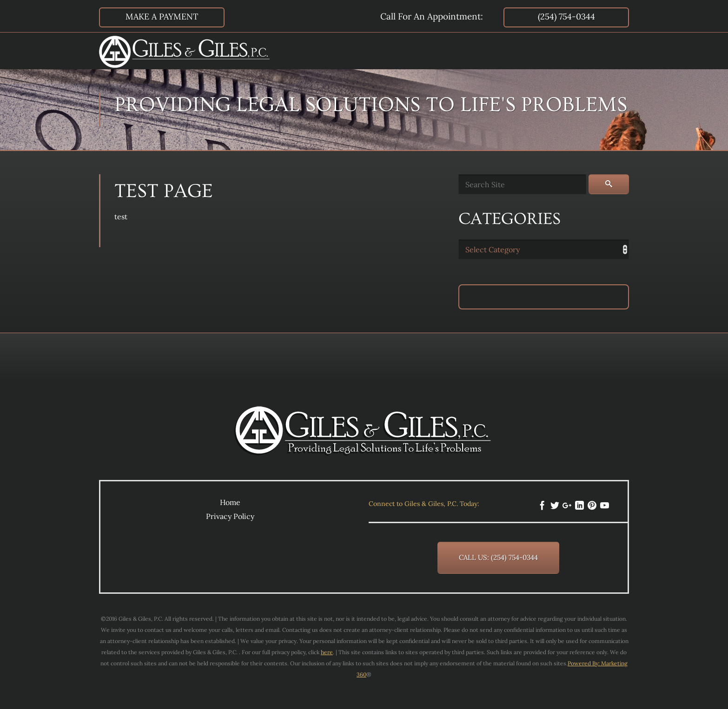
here (327, 652)
